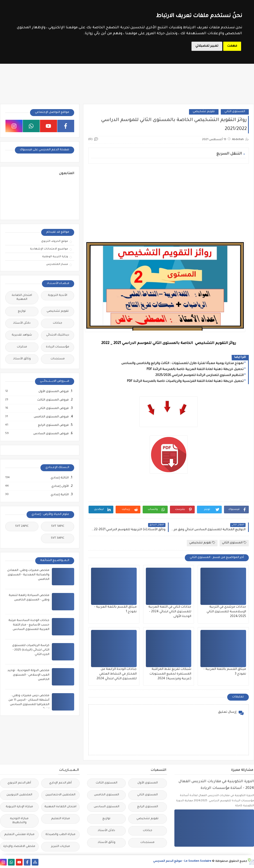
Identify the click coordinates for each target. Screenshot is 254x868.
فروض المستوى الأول (53, 392)
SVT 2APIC (22, 526)
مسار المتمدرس (57, 264)
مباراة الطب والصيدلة (60, 835)
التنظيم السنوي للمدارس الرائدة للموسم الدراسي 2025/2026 (199, 375)
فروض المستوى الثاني (53, 408)
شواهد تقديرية (22, 335)
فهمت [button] (232, 46)
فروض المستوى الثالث (53, 400)
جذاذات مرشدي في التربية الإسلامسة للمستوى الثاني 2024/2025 (226, 612)
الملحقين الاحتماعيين (60, 795)
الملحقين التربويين (19, 795)
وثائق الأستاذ (22, 359)
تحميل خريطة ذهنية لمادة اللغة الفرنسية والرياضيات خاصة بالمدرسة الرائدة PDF (185, 381)
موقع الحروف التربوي (55, 241)
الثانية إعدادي (59, 495)
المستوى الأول (148, 783)
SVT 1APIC (58, 526)
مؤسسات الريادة (58, 347)
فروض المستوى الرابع (53, 425)
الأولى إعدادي (60, 486)
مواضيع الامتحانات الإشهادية (49, 249)
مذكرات (22, 347)
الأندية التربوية (58, 295)
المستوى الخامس (107, 795)
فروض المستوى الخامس (51, 417)
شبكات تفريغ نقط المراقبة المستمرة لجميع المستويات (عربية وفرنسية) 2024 (170, 674)
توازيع (22, 311)
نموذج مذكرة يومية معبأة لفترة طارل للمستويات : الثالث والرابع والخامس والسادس (182, 364)
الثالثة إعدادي (59, 478)
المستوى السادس (107, 807)
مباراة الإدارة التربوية (19, 807)
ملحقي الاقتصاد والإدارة (19, 847)
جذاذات (58, 323)
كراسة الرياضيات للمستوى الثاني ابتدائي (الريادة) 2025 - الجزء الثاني (31, 650)
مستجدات (58, 359)
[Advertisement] (169, 202)
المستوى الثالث (107, 783)
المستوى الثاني (235, 112)
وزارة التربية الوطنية (55, 257)
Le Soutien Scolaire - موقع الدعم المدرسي (182, 861)
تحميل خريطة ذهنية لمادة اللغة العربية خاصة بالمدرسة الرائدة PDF (195, 370)
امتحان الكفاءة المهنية (22, 297)
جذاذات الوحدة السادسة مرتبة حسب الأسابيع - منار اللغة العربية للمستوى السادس (29, 625)
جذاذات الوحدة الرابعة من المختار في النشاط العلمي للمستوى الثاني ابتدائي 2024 (117, 674)
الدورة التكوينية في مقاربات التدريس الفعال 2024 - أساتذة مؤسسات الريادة (216, 785)
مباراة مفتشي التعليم (19, 835)
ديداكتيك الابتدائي (58, 335)
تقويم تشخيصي (204, 112)
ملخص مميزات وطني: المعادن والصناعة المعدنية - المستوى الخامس (28, 575)
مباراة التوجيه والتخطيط (19, 821)
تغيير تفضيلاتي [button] (207, 46)
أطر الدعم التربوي (19, 783)
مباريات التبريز (61, 847)
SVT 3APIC (58, 538)
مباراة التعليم (61, 819)
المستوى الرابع (148, 807)
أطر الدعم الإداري (60, 783)
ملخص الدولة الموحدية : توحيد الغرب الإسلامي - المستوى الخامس (28, 675)
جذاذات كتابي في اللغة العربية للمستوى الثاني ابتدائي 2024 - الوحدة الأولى (170, 612)
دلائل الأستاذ (22, 323)
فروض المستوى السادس (51, 434)
